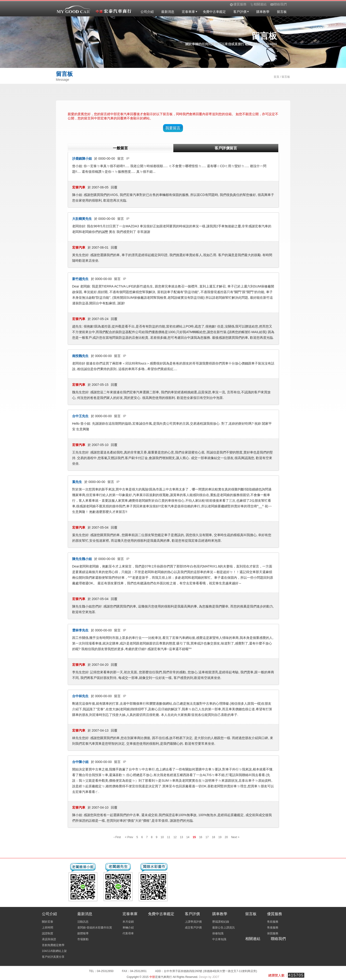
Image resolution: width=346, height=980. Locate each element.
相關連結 (253, 939)
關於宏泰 (48, 922)
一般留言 (120, 148)
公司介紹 (147, 12)
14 (188, 837)
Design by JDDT (209, 977)
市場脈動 (83, 939)
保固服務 (273, 933)
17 (207, 837)
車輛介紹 (128, 928)
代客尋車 (128, 933)
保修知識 (218, 933)
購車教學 (263, 12)
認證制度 (48, 933)
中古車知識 (219, 939)
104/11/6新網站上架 (54, 951)
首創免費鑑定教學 (53, 945)
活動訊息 (83, 922)
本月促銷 (128, 922)
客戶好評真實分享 (53, 957)
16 (201, 837)
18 (214, 837)
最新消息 (168, 12)
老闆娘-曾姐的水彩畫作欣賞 (95, 928)
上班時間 (48, 928)
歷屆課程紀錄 (221, 922)
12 (175, 837)
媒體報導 (83, 933)
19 (220, 837)
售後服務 (273, 928)
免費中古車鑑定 (214, 12)
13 (181, 837)
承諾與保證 (49, 939)
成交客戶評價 (193, 928)
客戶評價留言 (226, 148)
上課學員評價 (193, 922)
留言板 (282, 12)
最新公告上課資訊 (223, 928)
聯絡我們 (278, 939)
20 (226, 837)
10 (162, 837)
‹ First (117, 837)
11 (169, 837)
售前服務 (273, 922)
